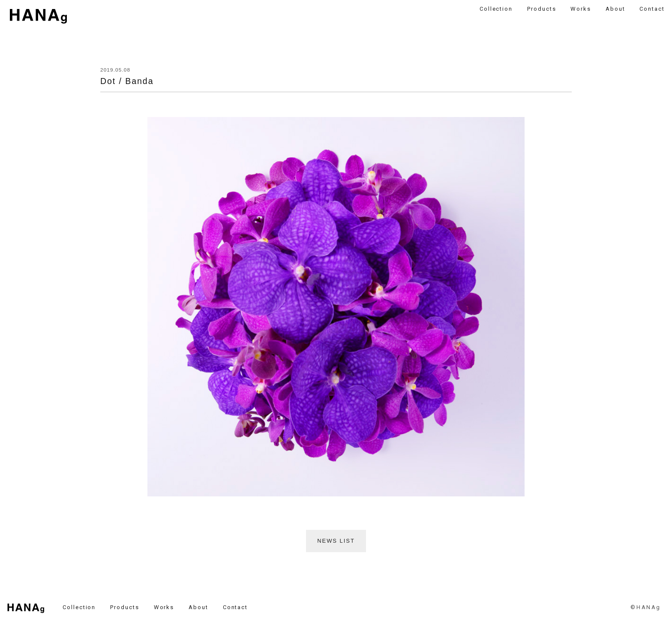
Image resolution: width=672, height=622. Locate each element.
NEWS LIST (336, 541)
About (615, 9)
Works (581, 9)
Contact (652, 9)
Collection (496, 9)
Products (542, 9)
